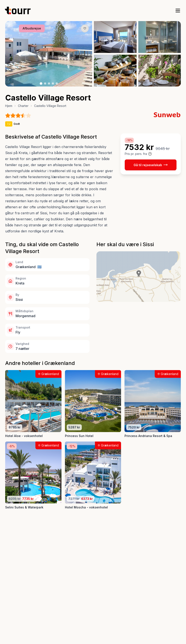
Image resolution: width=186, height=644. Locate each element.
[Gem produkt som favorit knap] (85, 28)
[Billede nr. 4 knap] (53, 83)
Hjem (9, 106)
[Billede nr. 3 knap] (49, 83)
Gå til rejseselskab (151, 165)
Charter (23, 106)
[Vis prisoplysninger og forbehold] (150, 154)
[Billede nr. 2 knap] (45, 83)
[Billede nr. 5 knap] (57, 83)
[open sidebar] (178, 11)
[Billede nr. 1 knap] (41, 83)
